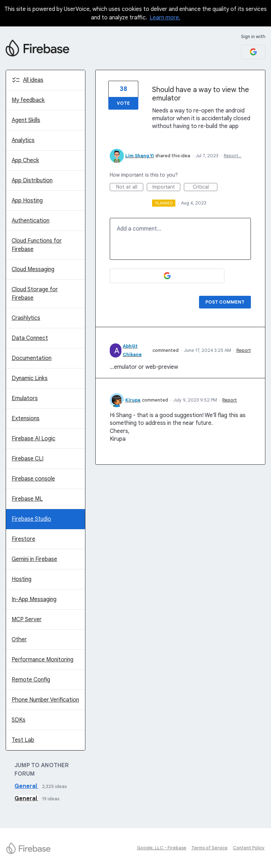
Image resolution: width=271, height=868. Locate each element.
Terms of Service (209, 848)
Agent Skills (26, 120)
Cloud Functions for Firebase (37, 245)
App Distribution (32, 181)
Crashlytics (26, 318)
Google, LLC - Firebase (162, 848)
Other (19, 640)
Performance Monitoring (43, 660)
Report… (233, 156)
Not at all (130, 187)
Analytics (23, 140)
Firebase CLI (28, 459)
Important (167, 187)
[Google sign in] (253, 52)
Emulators (25, 398)
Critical (205, 187)
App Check (25, 160)
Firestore (23, 539)
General (26, 786)
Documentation (32, 358)
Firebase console (33, 479)
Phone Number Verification (45, 700)
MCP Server (27, 619)
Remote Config (31, 680)
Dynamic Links (30, 378)
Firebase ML (27, 499)
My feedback (28, 100)
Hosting (22, 579)
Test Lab (23, 740)
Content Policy (249, 848)
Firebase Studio (31, 519)
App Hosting (27, 201)
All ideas (33, 80)
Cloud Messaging (33, 269)
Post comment (225, 302)
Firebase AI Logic (34, 439)
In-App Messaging (34, 599)
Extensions (26, 418)
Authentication (31, 221)
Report (244, 350)
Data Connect (30, 338)
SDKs (19, 720)
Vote (123, 103)
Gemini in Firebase (34, 559)
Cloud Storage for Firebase (35, 294)
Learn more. (165, 18)
